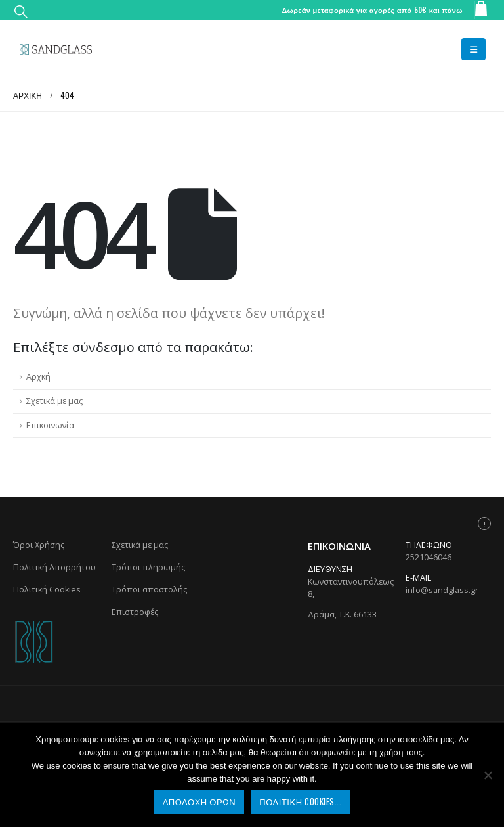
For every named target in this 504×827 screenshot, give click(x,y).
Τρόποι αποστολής (149, 590)
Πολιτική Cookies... (300, 801)
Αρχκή (38, 377)
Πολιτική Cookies (47, 590)
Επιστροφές (135, 612)
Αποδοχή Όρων (199, 801)
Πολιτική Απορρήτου (54, 567)
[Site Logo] (56, 49)
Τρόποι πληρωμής (148, 567)
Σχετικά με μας (54, 401)
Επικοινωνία (50, 425)
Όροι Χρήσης (39, 545)
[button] (21, 11)
